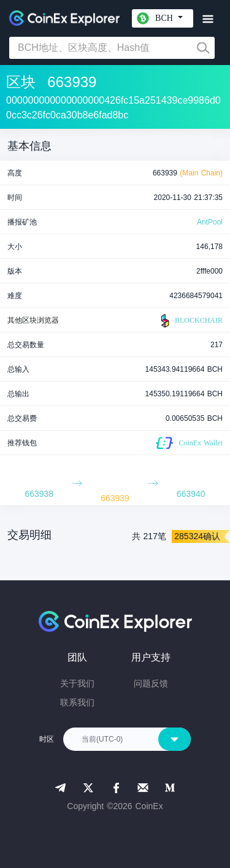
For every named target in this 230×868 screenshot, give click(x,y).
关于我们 (77, 683)
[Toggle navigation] (208, 19)
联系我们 (77, 702)
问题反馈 (151, 683)
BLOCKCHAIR (190, 321)
